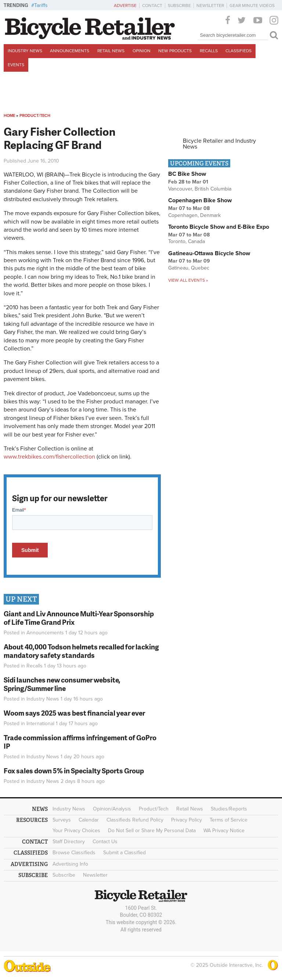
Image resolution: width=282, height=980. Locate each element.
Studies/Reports (229, 809)
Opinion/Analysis (112, 809)
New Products (175, 51)
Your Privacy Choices (76, 831)
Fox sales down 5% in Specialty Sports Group (74, 771)
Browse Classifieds (74, 853)
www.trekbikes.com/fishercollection (49, 457)
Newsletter (210, 6)
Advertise (125, 6)
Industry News (25, 51)
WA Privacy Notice (224, 831)
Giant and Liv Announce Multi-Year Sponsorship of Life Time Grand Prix (79, 618)
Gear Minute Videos (252, 6)
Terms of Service (229, 820)
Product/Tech (35, 116)
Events (16, 65)
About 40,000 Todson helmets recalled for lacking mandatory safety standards (81, 651)
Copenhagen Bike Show (200, 200)
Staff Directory (69, 842)
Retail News (111, 51)
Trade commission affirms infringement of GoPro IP (80, 742)
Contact (152, 6)
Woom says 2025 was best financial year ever (74, 713)
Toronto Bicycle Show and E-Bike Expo (219, 227)
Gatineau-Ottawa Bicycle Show (209, 253)
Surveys (62, 820)
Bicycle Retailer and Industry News (219, 144)
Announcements (70, 51)
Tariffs (41, 5)
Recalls (209, 51)
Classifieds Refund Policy (135, 820)
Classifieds (238, 51)
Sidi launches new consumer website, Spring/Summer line (62, 684)
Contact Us (105, 842)
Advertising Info (70, 864)
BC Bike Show (187, 174)
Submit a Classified (124, 853)
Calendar (89, 820)
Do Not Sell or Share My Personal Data (152, 831)
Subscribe (179, 6)
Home (9, 116)
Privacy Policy (187, 820)
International (40, 724)
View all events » (188, 280)
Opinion (142, 51)
